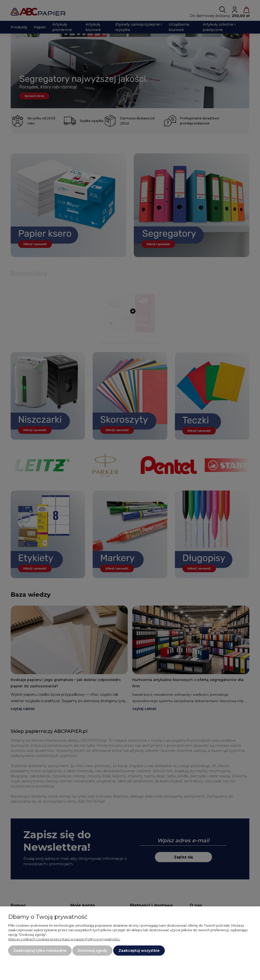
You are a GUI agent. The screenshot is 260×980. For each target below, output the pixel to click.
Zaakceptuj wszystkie (139, 951)
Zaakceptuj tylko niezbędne (40, 951)
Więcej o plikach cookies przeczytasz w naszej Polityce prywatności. (64, 939)
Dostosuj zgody (92, 951)
